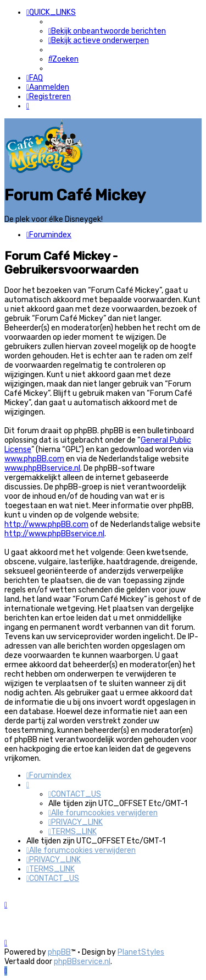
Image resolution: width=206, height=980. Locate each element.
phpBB (59, 952)
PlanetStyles (141, 952)
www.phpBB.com (34, 459)
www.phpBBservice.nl (42, 468)
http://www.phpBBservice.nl (54, 534)
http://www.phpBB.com (46, 524)
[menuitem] (107, 31)
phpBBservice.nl (82, 962)
